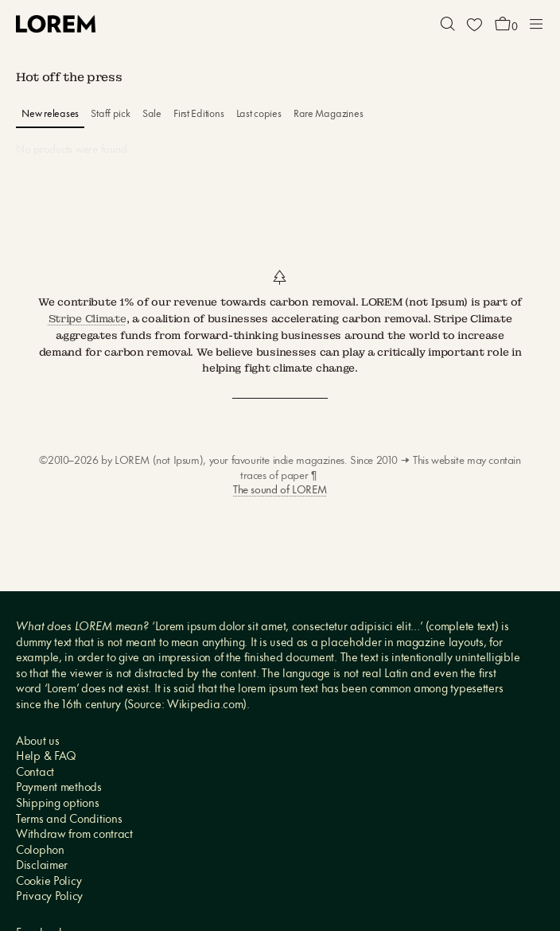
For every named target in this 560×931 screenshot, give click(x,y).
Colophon (40, 851)
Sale (152, 114)
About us (38, 742)
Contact (35, 773)
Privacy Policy (49, 897)
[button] (448, 24)
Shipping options (58, 804)
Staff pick (110, 114)
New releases (50, 114)
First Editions (198, 114)
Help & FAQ (46, 757)
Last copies (259, 114)
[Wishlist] (474, 24)
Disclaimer (42, 866)
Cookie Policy (49, 882)
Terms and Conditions (69, 820)
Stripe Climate (87, 319)
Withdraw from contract (74, 835)
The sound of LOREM (280, 491)
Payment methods (59, 788)
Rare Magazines (328, 114)
